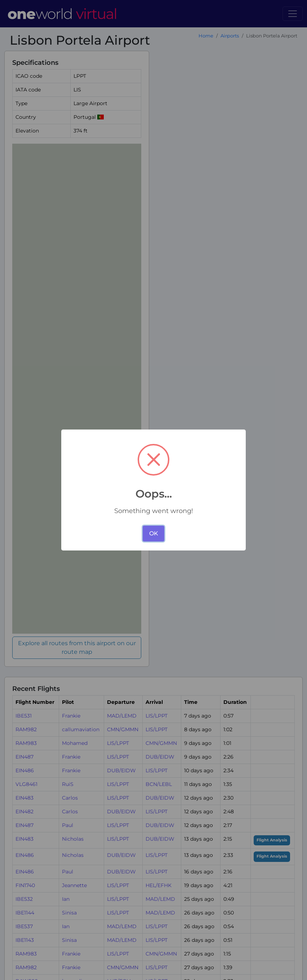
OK (154, 533)
